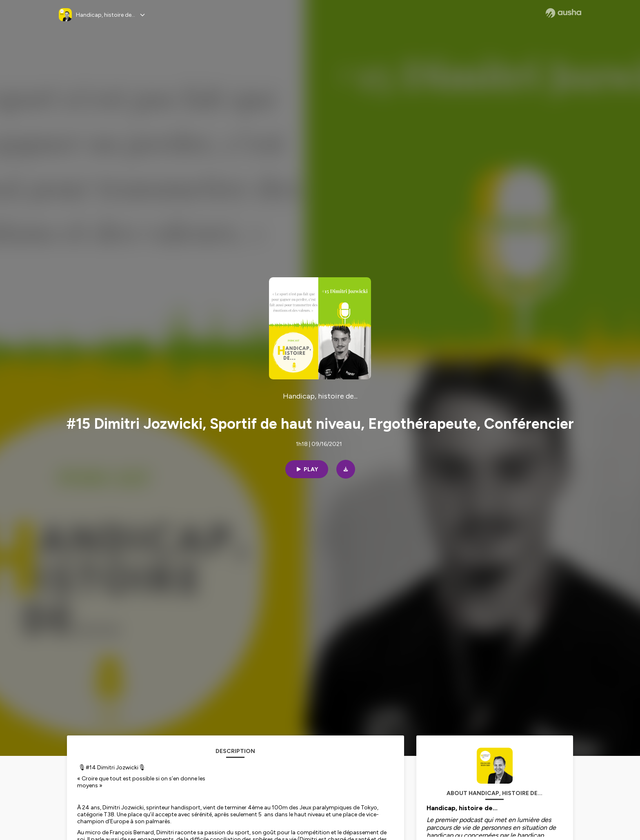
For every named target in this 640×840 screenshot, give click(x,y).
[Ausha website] (563, 13)
